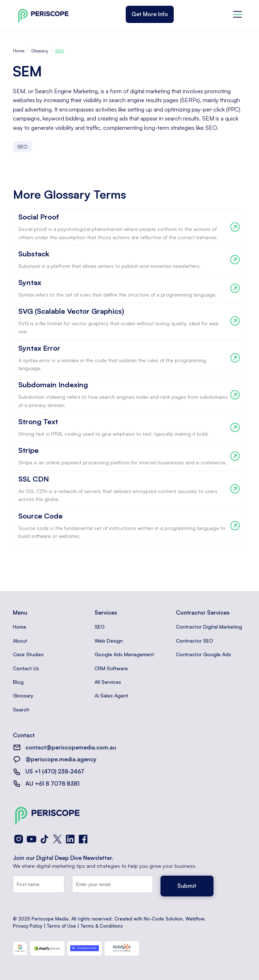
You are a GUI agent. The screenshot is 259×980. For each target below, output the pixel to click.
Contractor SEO (195, 641)
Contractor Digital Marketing (209, 627)
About (20, 641)
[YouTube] (32, 839)
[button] (238, 14)
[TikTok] (44, 839)
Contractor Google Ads (203, 654)
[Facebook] (83, 839)
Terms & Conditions (102, 926)
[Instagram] (19, 839)
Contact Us (26, 668)
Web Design (109, 641)
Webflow (195, 919)
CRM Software (111, 668)
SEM (59, 51)
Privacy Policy (28, 926)
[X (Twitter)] (57, 839)
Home (19, 51)
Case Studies (28, 654)
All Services (108, 682)
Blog (18, 682)
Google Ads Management (124, 654)
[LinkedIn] (70, 839)
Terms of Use (61, 926)
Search (21, 709)
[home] (42, 15)
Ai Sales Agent (111, 695)
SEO (100, 627)
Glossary (40, 51)
